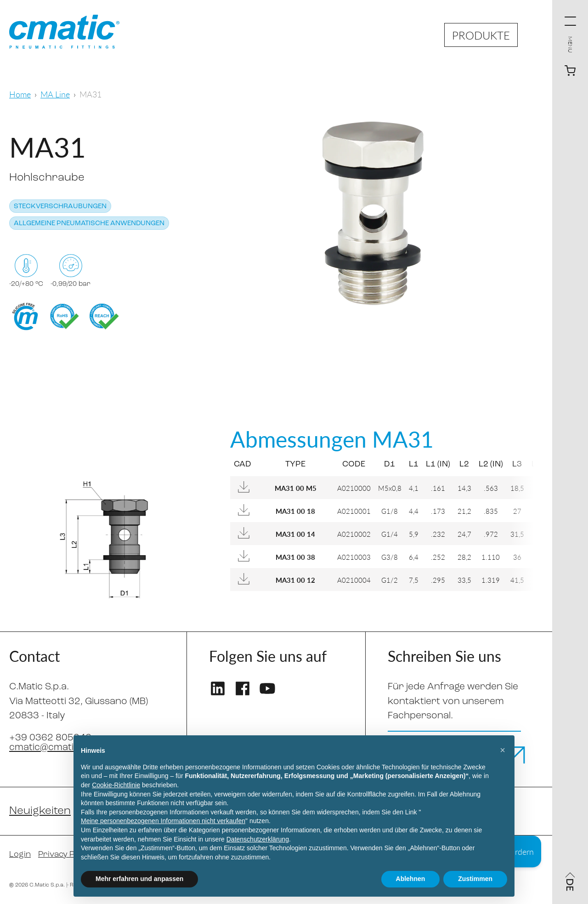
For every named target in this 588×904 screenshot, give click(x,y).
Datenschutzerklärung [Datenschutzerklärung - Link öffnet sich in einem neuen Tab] (258, 839)
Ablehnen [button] (411, 879)
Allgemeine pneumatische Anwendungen (89, 224)
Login (20, 855)
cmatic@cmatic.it (48, 748)
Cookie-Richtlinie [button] (116, 785)
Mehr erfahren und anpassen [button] (139, 879)
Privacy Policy (65, 855)
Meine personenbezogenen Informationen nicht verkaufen (163, 821)
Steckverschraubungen (60, 207)
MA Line (55, 94)
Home (20, 94)
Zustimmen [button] (475, 879)
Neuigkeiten (40, 811)
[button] (503, 750)
